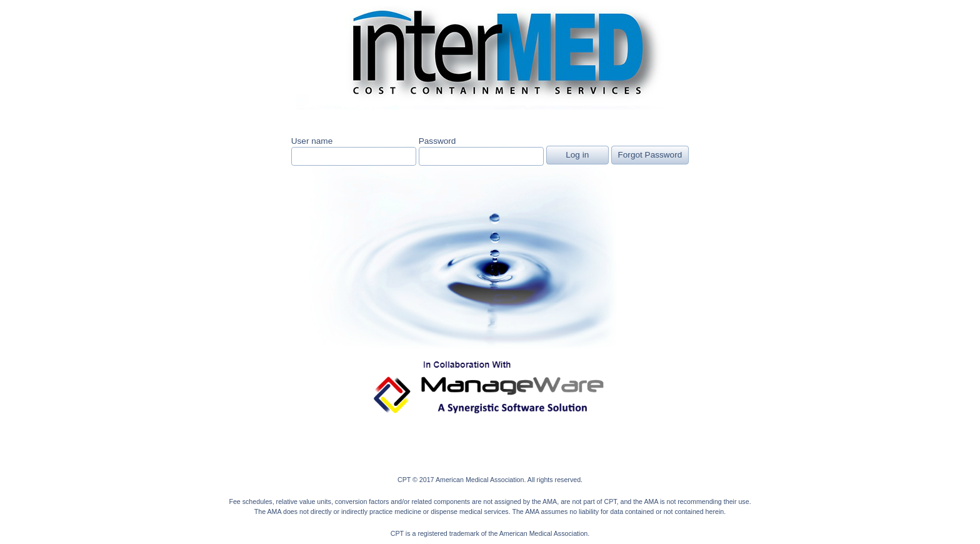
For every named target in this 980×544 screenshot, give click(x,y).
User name (312, 141)
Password (437, 141)
